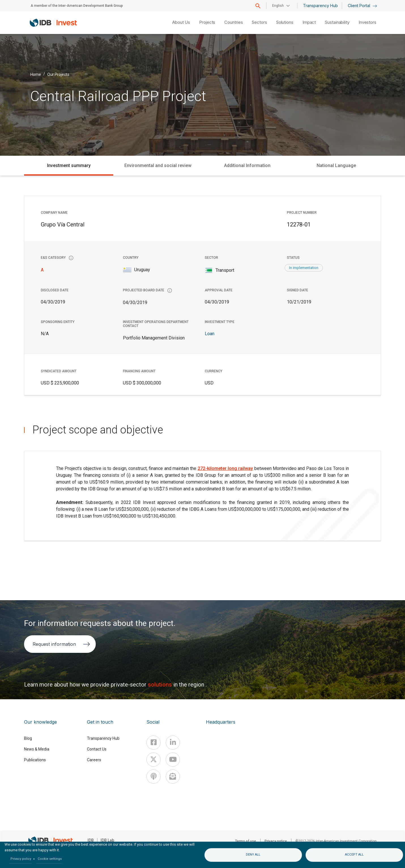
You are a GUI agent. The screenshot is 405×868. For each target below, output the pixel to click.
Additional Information (247, 165)
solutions (161, 685)
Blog (28, 738)
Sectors (259, 22)
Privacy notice (276, 841)
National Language (336, 165)
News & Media (37, 749)
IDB (91, 840)
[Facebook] (154, 743)
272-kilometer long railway (225, 468)
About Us (181, 22)
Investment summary (69, 165)
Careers (94, 760)
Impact (309, 22)
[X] (154, 760)
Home (36, 74)
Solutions (285, 22)
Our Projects (58, 74)
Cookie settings (50, 859)
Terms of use (246, 841)
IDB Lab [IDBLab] (107, 840)
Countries (234, 22)
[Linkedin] (173, 743)
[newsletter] (173, 777)
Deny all (253, 855)
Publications (35, 760)
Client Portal (362, 6)
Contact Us (97, 749)
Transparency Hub (320, 6)
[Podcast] (154, 777)
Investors (367, 22)
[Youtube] (173, 760)
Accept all (354, 855)
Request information (61, 644)
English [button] (278, 6)
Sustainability (337, 22)
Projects (207, 22)
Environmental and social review (158, 165)
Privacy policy (21, 859)
